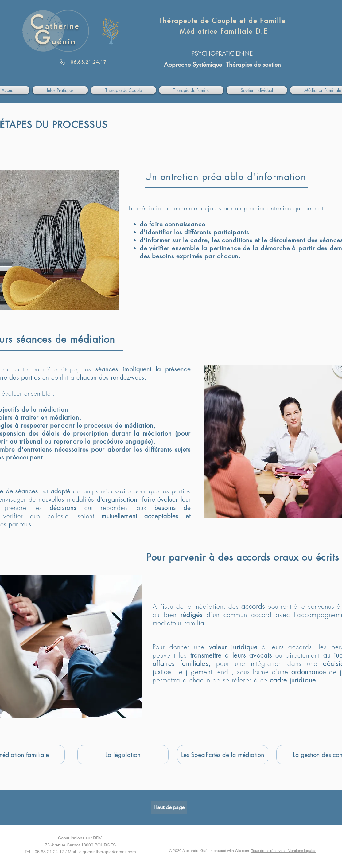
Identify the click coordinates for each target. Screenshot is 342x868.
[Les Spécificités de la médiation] (223, 755)
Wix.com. (243, 851)
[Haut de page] (169, 807)
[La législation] (123, 755)
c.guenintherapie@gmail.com (108, 852)
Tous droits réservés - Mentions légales (284, 851)
